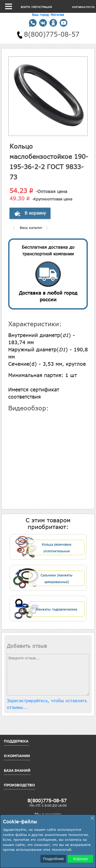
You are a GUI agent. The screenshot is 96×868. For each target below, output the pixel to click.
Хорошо (80, 859)
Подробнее (53, 859)
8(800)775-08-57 (47, 801)
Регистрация (42, 7)
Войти (25, 7)
